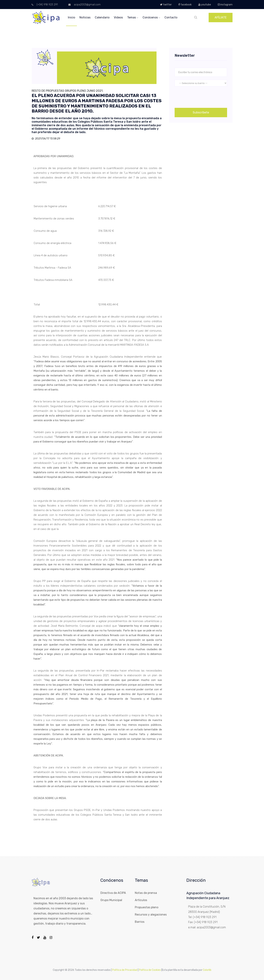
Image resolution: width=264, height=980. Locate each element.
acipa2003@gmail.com (85, 5)
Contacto (171, 17)
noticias (85, 17)
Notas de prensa (146, 893)
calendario (102, 17)
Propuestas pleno (147, 907)
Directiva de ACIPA (113, 893)
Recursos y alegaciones (151, 915)
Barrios (140, 922)
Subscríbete (201, 112)
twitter (166, 5)
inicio (71, 17)
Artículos (141, 900)
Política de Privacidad (125, 970)
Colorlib (207, 970)
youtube (205, 5)
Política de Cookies (150, 970)
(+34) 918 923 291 (45, 5)
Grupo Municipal (111, 900)
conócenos (151, 17)
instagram (225, 5)
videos (118, 17)
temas (133, 17)
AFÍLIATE (221, 17)
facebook (185, 5)
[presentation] (202, 96)
